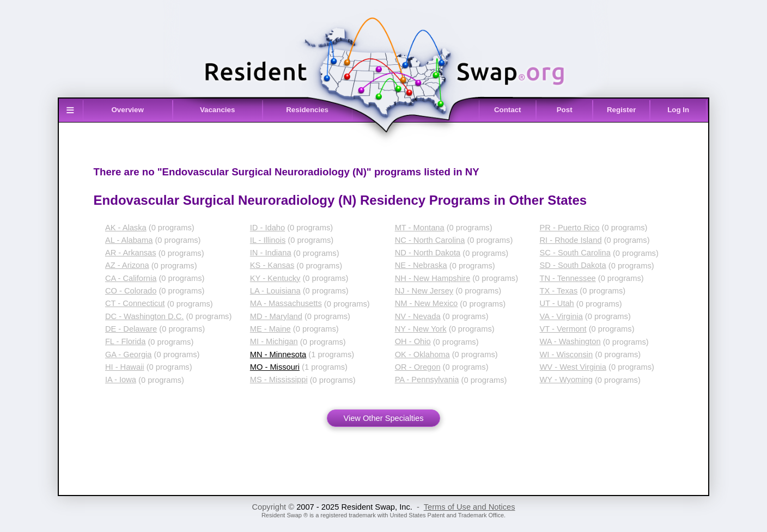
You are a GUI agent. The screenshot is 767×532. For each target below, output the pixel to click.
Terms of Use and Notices (470, 507)
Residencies (307, 110)
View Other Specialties (383, 418)
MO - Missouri (275, 367)
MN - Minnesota (278, 354)
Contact (508, 110)
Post (565, 110)
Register (621, 110)
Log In (678, 110)
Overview (128, 110)
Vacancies (217, 110)
